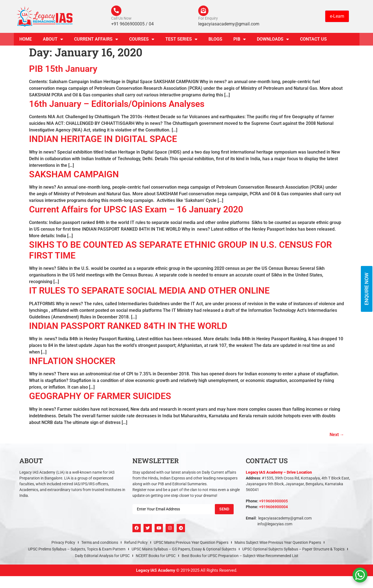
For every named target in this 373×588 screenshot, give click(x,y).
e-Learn (337, 16)
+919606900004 (273, 507)
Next (337, 435)
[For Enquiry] (204, 11)
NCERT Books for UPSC (156, 556)
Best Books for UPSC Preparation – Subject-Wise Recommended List (240, 556)
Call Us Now (121, 19)
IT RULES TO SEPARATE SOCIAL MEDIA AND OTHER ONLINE (149, 291)
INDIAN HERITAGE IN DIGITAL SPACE (103, 140)
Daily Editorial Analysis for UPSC (102, 556)
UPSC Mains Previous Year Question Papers (191, 543)
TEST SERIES (181, 40)
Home (26, 40)
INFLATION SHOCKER (72, 362)
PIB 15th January (63, 69)
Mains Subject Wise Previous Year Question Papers (278, 543)
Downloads (273, 40)
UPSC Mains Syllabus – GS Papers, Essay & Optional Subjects (184, 550)
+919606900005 (273, 502)
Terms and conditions (100, 543)
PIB (240, 40)
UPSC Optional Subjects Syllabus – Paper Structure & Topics (293, 550)
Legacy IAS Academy (156, 571)
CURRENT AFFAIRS (96, 40)
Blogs (215, 40)
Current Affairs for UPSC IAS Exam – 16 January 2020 (136, 210)
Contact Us (313, 40)
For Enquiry (208, 19)
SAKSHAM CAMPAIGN (74, 175)
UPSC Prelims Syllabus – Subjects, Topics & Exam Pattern (77, 550)
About (53, 40)
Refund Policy (136, 543)
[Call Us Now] (117, 11)
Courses (142, 40)
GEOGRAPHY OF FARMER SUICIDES (100, 397)
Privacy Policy (63, 543)
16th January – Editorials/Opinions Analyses (117, 104)
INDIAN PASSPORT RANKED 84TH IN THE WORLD (128, 326)
